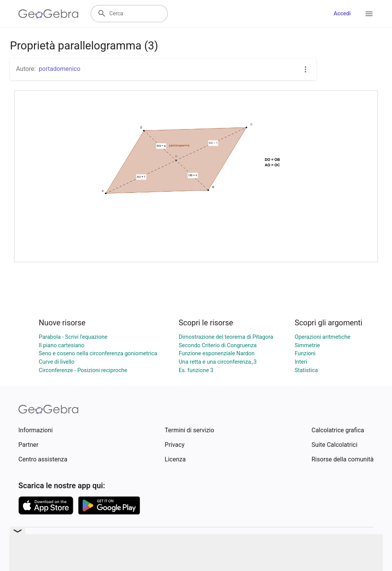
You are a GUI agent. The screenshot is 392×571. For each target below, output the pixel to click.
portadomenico (60, 69)
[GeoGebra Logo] (48, 14)
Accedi (342, 14)
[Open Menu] (369, 14)
